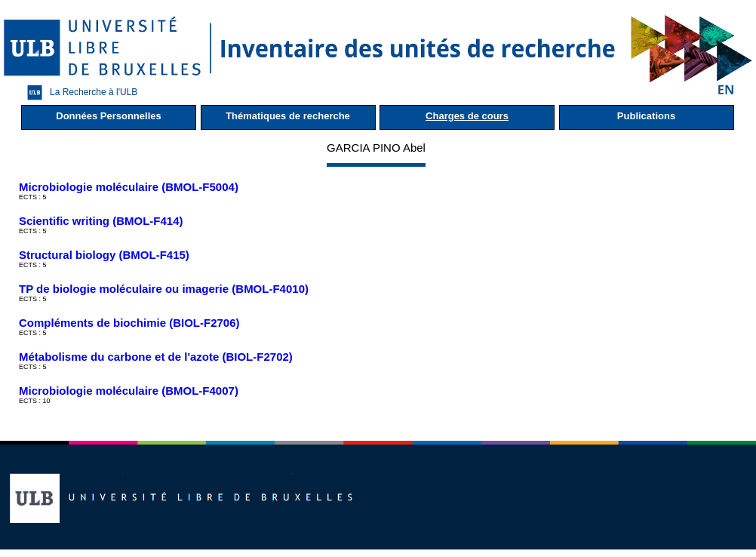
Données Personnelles (108, 116)
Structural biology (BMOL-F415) (104, 255)
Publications (646, 116)
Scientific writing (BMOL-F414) (101, 221)
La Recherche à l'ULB (78, 92)
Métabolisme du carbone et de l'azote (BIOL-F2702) (156, 357)
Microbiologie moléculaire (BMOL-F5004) (129, 187)
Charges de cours (467, 116)
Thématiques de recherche (288, 116)
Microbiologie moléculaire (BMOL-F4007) (129, 391)
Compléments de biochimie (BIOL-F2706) (129, 323)
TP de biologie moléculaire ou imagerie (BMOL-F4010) (164, 289)
